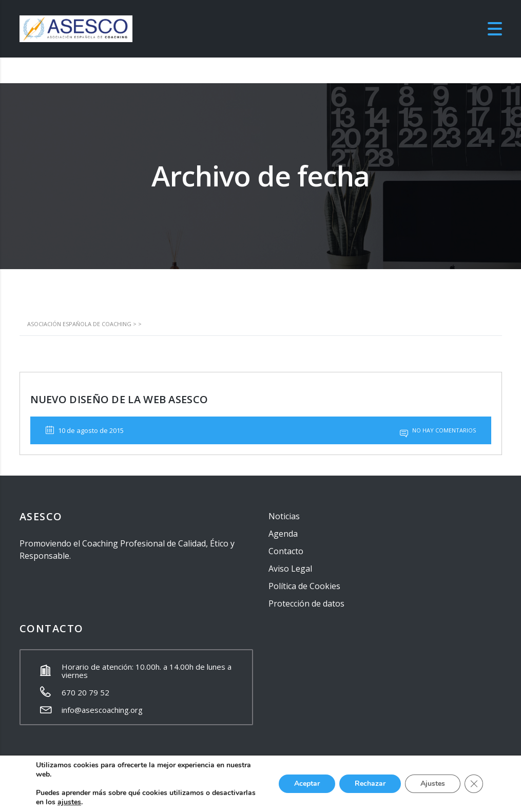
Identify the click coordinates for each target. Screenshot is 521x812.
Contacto (286, 551)
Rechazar (370, 783)
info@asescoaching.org (102, 710)
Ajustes (433, 783)
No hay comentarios (438, 430)
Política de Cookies (304, 586)
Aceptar (307, 783)
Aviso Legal (290, 569)
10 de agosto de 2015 (85, 430)
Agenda (283, 534)
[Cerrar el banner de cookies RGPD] (474, 784)
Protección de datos (306, 603)
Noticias (284, 516)
